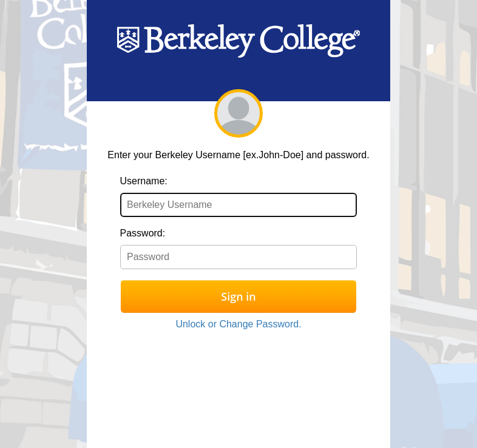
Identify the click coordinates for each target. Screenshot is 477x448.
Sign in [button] (238, 296)
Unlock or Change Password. (238, 324)
